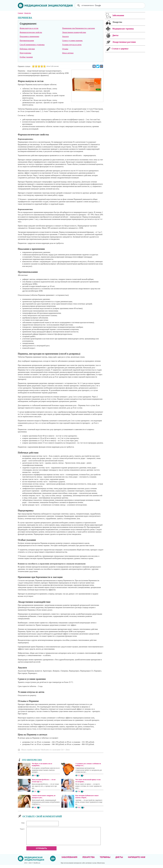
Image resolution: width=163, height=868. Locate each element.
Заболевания (69, 860)
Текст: (22, 829)
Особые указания (26, 57)
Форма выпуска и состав (29, 28)
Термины (105, 860)
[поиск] (110, 5)
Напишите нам (137, 860)
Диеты (119, 860)
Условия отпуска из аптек (72, 45)
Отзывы (65, 49)
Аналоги (65, 36)
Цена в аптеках (68, 53)
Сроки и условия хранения (72, 41)
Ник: (23, 823)
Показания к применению (29, 36)
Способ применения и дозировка (32, 45)
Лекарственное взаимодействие (74, 32)
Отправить (41, 851)
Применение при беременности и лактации (78, 28)
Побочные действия (27, 49)
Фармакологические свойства (31, 32)
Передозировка (25, 53)
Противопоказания (27, 41)
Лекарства (88, 860)
